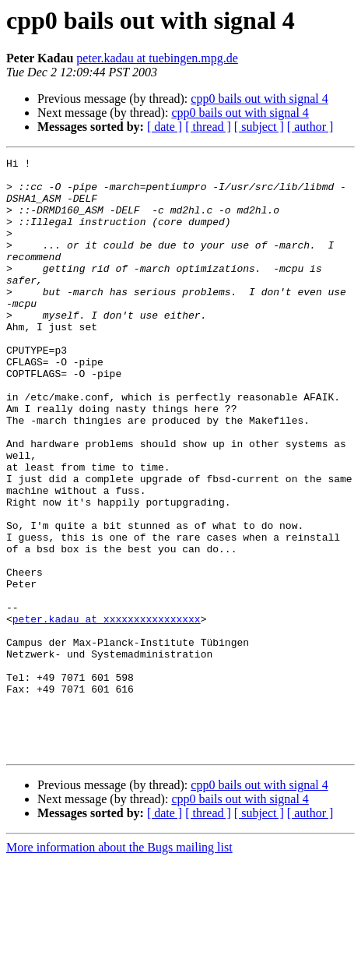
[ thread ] (208, 127)
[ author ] (310, 127)
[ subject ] (259, 127)
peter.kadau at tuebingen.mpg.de (157, 58)
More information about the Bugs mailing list (119, 966)
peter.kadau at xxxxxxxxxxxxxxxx (107, 712)
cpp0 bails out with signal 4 (259, 99)
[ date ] (165, 127)
